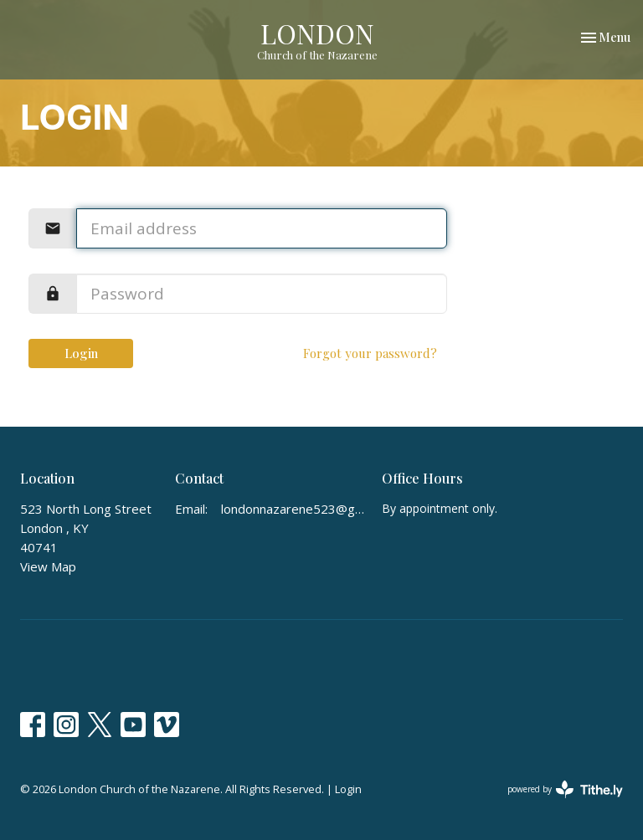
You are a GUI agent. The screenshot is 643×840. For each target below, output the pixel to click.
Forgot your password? (370, 353)
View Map (48, 566)
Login (81, 353)
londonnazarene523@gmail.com (293, 509)
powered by (565, 789)
